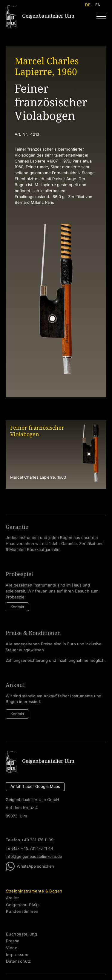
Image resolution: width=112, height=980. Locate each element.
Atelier (12, 898)
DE (88, 5)
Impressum (17, 955)
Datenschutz (19, 961)
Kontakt (17, 607)
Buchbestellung (22, 934)
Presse (13, 941)
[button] (101, 16)
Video (12, 948)
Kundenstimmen (22, 911)
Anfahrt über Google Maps (35, 786)
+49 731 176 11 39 (37, 840)
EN (98, 5)
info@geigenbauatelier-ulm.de (34, 856)
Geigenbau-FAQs (23, 905)
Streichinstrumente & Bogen (34, 891)
